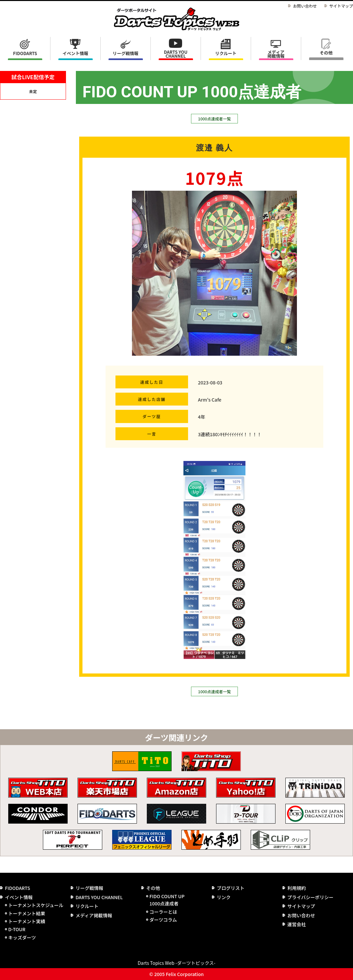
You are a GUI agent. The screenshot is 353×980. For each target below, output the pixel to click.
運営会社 (297, 924)
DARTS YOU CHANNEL (176, 54)
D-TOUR (17, 929)
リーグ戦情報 (89, 888)
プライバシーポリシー (310, 897)
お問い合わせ (305, 6)
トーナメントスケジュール (36, 905)
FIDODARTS (25, 53)
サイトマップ (341, 6)
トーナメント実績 (27, 921)
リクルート (226, 53)
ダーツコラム (163, 920)
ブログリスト (231, 888)
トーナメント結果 (27, 913)
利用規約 (297, 888)
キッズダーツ (22, 937)
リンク (224, 897)
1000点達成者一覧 (214, 119)
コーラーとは (163, 912)
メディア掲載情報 (276, 54)
